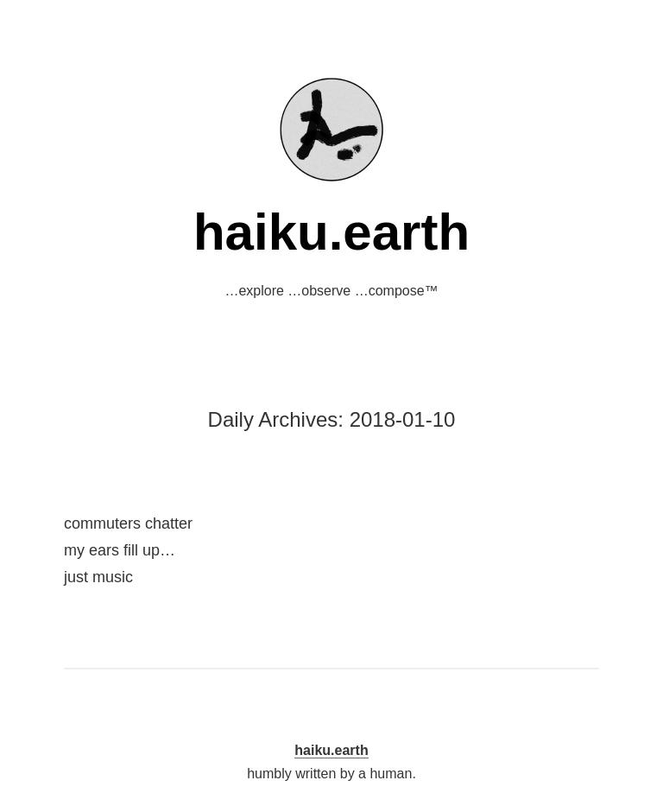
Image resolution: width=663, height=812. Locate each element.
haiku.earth (331, 232)
